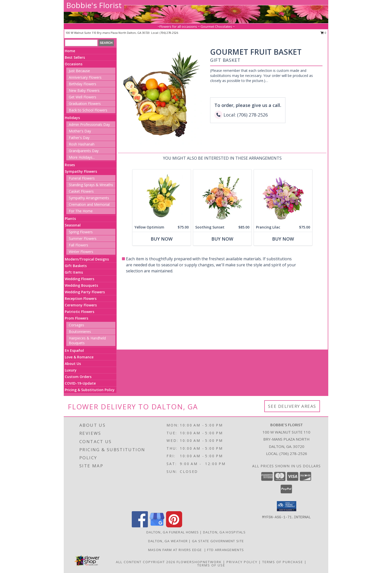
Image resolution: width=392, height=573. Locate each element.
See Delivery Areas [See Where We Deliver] (292, 406)
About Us (73, 364)
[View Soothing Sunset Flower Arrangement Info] (222, 196)
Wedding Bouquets (81, 285)
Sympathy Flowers (81, 171)
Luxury (71, 370)
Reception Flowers (81, 298)
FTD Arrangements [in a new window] (225, 550)
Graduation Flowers (85, 104)
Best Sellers (75, 57)
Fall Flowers (78, 245)
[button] (287, 506)
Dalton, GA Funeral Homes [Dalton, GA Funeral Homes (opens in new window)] (173, 532)
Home (70, 51)
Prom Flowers (76, 318)
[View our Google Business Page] (157, 526)
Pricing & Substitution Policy (90, 390)
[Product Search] (81, 43)
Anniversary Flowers (85, 77)
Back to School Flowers (88, 110)
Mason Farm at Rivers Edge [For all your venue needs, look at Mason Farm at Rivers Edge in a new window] (176, 550)
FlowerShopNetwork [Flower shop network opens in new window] (199, 562)
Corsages (76, 325)
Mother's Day (80, 131)
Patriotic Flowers (79, 312)
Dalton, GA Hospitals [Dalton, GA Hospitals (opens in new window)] (224, 532)
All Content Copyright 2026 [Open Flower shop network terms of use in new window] (146, 562)
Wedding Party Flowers (85, 292)
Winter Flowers (81, 252)
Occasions (74, 64)
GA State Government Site (218, 541)
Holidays (72, 118)
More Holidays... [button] (82, 157)
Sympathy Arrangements (89, 198)
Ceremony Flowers (81, 305)
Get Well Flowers (83, 97)
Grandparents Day (84, 151)
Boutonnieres (80, 332)
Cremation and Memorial (89, 204)
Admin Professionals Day (89, 124)
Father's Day (79, 138)
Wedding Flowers (79, 279)
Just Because (79, 71)
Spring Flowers (81, 232)
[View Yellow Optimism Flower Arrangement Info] (162, 196)
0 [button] (323, 33)
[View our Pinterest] (174, 526)
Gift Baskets (76, 266)
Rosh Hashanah (82, 144)
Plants (70, 219)
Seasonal (73, 225)
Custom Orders (78, 377)
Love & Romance (79, 357)
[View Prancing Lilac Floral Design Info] (283, 196)
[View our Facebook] (140, 526)
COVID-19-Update (80, 383)
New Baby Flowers (84, 90)
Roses (70, 165)
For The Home (81, 211)
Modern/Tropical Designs (87, 259)
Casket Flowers (81, 191)
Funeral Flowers (82, 178)
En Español (74, 350)
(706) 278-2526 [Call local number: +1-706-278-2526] (169, 33)
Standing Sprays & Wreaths (91, 185)
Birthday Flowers (83, 84)
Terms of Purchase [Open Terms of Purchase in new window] (283, 562)
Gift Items (74, 272)
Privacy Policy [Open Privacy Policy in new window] (242, 562)
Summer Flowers (83, 238)
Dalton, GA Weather (168, 541)
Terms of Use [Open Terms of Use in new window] (211, 565)
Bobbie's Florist (94, 5)
